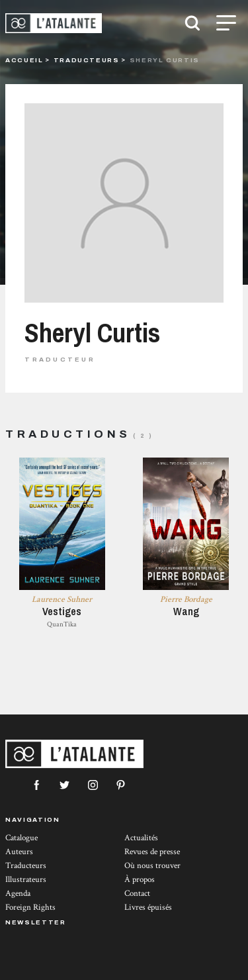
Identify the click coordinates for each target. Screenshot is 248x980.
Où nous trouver (152, 866)
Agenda (18, 894)
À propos (140, 880)
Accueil (24, 60)
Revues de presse (152, 852)
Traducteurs (87, 60)
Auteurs (19, 852)
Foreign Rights (30, 907)
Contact (137, 894)
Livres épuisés (148, 907)
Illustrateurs (26, 880)
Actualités (141, 838)
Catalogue (21, 838)
